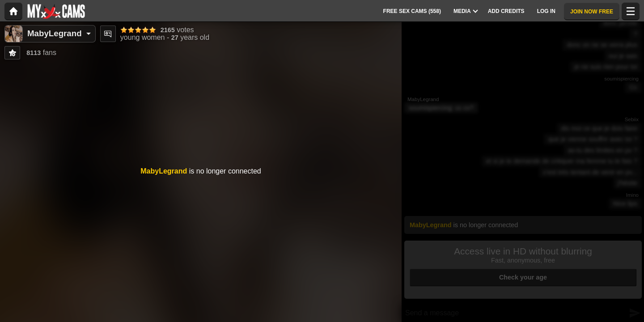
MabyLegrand (55, 33)
